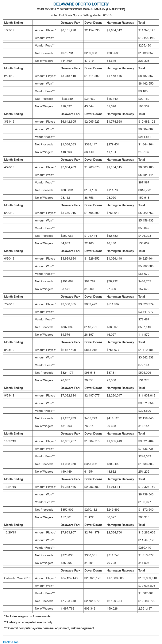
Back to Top (11, 642)
